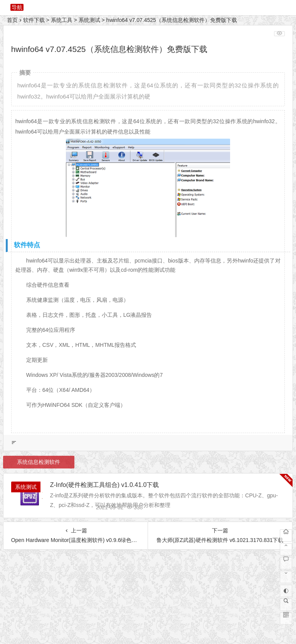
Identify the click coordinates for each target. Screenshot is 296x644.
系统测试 (89, 20)
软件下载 (34, 20)
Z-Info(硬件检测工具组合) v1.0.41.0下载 (105, 485)
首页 (12, 20)
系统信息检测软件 (39, 462)
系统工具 (62, 20)
